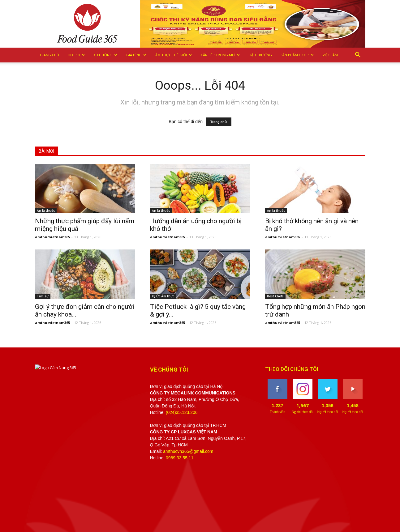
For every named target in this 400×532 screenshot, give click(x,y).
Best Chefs (275, 296)
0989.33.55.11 (180, 458)
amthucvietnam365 (52, 237)
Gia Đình (136, 55)
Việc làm (330, 55)
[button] (358, 55)
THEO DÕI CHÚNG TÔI (292, 369)
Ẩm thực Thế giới (174, 55)
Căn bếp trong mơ (220, 55)
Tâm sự (43, 296)
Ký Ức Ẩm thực (163, 296)
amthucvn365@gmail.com (188, 451)
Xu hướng (105, 55)
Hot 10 (76, 55)
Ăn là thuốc (46, 211)
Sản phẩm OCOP (297, 55)
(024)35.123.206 (182, 412)
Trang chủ (49, 55)
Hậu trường (260, 55)
